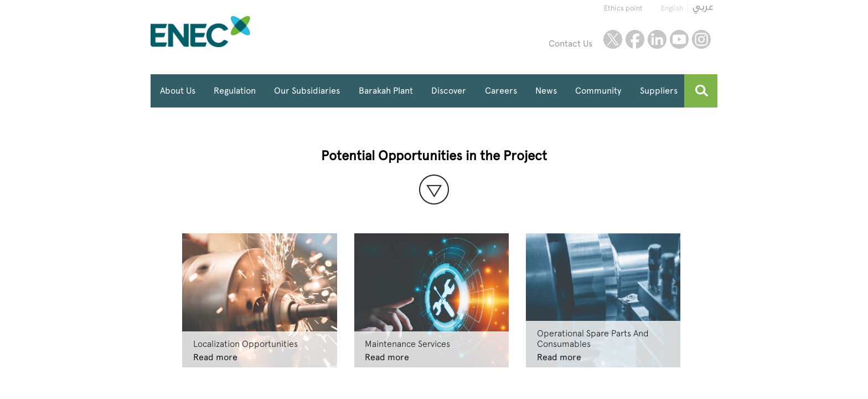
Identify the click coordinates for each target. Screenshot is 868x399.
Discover (449, 91)
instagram (701, 39)
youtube (679, 39)
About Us (178, 91)
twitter (613, 39)
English (672, 8)
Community (598, 91)
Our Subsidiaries (307, 91)
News (546, 91)
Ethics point (623, 8)
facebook (635, 39)
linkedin (657, 39)
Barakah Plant (386, 91)
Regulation (235, 91)
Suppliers (659, 91)
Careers (501, 91)
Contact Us (570, 44)
